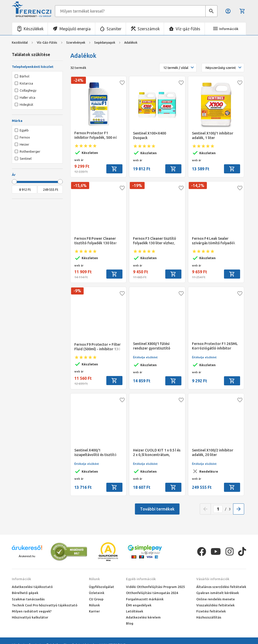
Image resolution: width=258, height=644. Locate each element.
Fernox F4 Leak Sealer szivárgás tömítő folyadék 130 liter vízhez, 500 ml (214, 241)
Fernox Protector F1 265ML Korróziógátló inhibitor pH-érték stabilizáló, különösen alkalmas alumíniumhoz (215, 346)
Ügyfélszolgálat (102, 587)
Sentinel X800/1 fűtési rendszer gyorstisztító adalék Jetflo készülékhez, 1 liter (157, 346)
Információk (21, 579)
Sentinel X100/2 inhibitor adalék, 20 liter (213, 452)
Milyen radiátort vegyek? (32, 611)
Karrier (94, 611)
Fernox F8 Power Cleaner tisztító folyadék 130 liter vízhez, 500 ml (96, 241)
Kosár (242, 11)
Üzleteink (97, 593)
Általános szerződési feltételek (221, 587)
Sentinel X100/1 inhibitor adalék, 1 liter (213, 136)
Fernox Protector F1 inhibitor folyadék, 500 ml (96, 135)
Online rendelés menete (216, 599)
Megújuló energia (75, 29)
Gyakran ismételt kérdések (218, 593)
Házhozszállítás (209, 617)
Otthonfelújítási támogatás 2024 (152, 593)
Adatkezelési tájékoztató (32, 587)
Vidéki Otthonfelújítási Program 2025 (155, 587)
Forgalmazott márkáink (145, 599)
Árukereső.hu (27, 556)
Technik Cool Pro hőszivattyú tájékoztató (45, 605)
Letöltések (135, 611)
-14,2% (198, 185)
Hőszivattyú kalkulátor (30, 617)
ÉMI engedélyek (139, 605)
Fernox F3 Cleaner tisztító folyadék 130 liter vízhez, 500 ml (155, 241)
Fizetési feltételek (211, 611)
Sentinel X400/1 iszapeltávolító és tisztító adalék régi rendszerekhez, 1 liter (97, 453)
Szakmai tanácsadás (28, 599)
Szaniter (114, 29)
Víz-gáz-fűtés (188, 29)
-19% (137, 185)
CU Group (96, 599)
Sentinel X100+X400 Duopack (150, 136)
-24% (78, 80)
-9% (77, 291)
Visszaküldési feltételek (215, 605)
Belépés (228, 11)
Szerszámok (149, 29)
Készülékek (34, 29)
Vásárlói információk (213, 579)
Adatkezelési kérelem (143, 617)
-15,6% (80, 185)
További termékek (157, 509)
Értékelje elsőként (145, 357)
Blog (130, 623)
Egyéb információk (141, 579)
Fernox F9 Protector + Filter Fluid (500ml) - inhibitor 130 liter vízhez (98, 347)
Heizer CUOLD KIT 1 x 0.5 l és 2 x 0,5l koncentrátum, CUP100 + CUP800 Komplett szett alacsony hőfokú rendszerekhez (157, 453)
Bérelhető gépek (25, 593)
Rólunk (94, 579)
